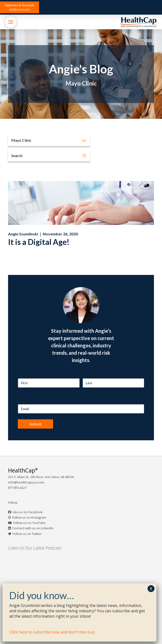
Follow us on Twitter (27, 534)
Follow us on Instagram (29, 517)
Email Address (29, 400)
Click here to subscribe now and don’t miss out (52, 632)
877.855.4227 (17, 488)
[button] (20, 7)
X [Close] (151, 589)
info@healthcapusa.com (26, 482)
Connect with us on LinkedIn (33, 528)
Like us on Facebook (28, 512)
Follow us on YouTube (29, 523)
